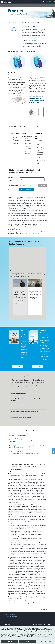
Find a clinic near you (13, 185)
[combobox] (32, 179)
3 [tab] (29, 317)
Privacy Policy (16, 638)
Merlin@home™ (15, 446)
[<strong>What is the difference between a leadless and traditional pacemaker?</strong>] (44, 400)
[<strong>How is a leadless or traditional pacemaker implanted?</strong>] (44, 412)
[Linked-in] (49, 625)
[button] (53, 5)
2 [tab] (28, 317)
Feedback (53, 451)
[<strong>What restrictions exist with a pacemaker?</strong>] (44, 418)
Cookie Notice (8, 638)
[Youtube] (47, 625)
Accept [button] (10, 641)
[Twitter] (45, 625)
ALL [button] (22, 179)
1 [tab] (26, 317)
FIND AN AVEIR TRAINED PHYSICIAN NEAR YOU (13, 30)
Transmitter (12, 450)
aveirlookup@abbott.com (33, 233)
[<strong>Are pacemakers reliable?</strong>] (44, 407)
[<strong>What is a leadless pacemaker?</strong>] (44, 394)
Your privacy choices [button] (45, 641)
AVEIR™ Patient (19, 447)
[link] (11, 614)
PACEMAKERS (12, 22)
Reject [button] (27, 641)
